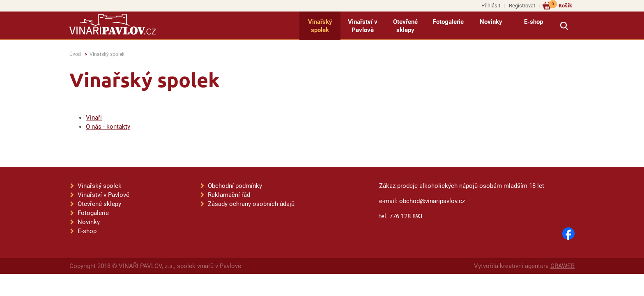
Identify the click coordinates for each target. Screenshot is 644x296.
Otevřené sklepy (405, 26)
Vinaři (94, 118)
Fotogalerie (448, 22)
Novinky (491, 22)
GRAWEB (562, 266)
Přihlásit (491, 6)
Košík (560, 5)
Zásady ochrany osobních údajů (251, 204)
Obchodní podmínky (235, 186)
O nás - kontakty (108, 127)
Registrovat (522, 6)
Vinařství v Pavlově (363, 26)
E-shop (534, 22)
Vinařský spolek (320, 26)
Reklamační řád (229, 195)
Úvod (75, 54)
